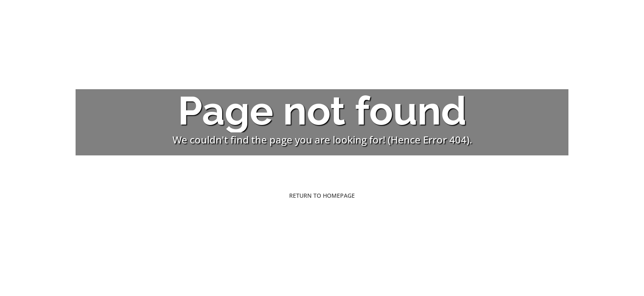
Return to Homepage (322, 195)
